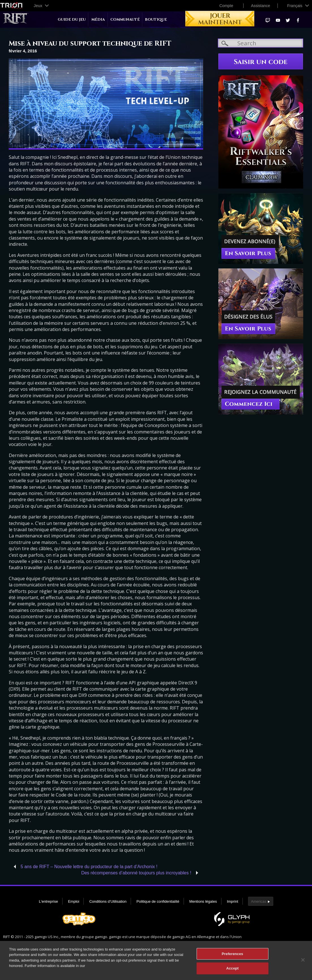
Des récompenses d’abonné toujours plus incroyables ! (136, 873)
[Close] (303, 962)
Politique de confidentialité (158, 901)
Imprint (233, 901)
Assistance (261, 6)
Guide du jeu (72, 20)
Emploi (74, 901)
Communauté (125, 20)
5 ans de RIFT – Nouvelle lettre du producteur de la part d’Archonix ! (89, 867)
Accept (233, 971)
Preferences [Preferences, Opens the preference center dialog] (233, 956)
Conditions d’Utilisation (108, 901)
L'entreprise (48, 901)
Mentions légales (203, 901)
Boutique (156, 20)
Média (98, 20)
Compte (226, 6)
